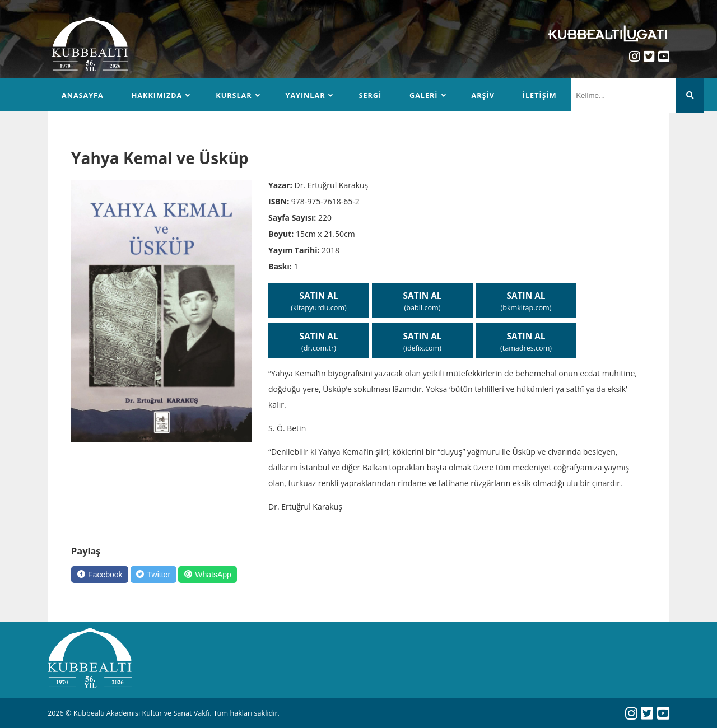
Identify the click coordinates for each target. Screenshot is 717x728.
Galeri (423, 95)
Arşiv (483, 95)
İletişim (540, 95)
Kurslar (234, 95)
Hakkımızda (157, 95)
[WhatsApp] (208, 575)
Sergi (370, 95)
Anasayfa (83, 95)
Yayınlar (306, 95)
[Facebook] (100, 575)
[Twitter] (153, 575)
